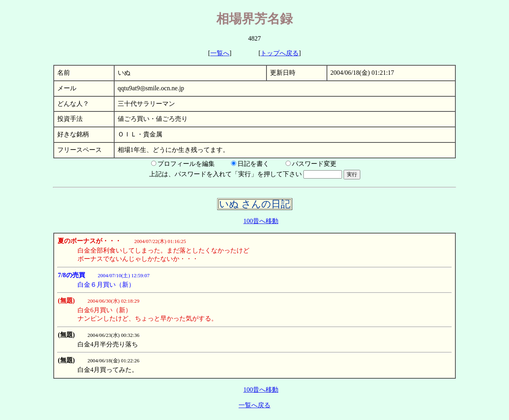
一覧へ (220, 53)
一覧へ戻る (254, 405)
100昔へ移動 (261, 221)
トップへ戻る (280, 53)
